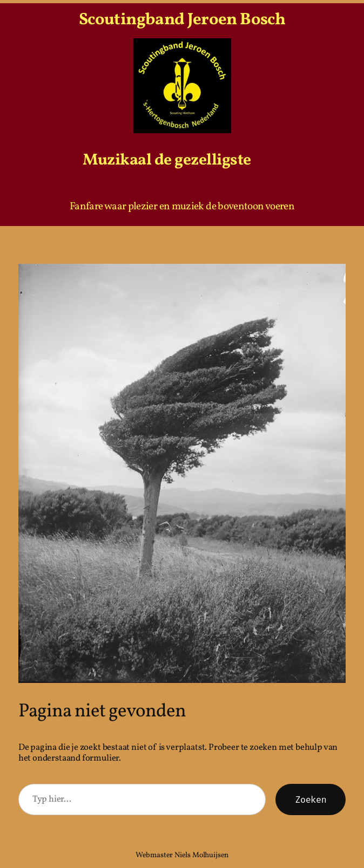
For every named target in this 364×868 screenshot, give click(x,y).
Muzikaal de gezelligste (167, 160)
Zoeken (311, 799)
